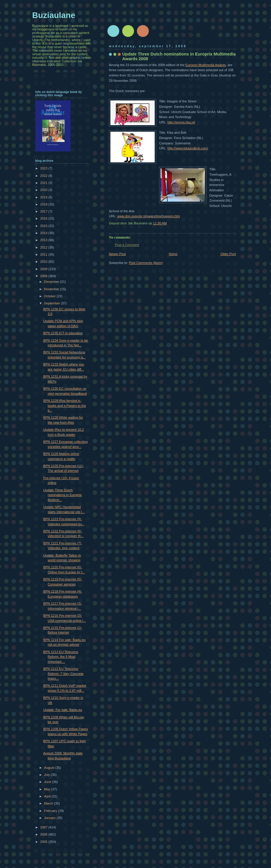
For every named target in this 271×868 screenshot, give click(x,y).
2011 (44, 254)
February (51, 811)
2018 (44, 204)
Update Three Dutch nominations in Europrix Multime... (63, 495)
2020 (44, 190)
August (49, 768)
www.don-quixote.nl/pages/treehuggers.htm (148, 216)
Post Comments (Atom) (146, 263)
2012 (44, 247)
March (49, 803)
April (48, 796)
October (50, 296)
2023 (44, 168)
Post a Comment (127, 245)
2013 (44, 240)
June (48, 782)
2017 (44, 211)
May (48, 789)
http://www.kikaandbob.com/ (188, 148)
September (52, 303)
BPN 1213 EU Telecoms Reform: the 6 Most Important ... (61, 657)
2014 (44, 233)
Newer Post (117, 254)
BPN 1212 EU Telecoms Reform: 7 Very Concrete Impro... (64, 674)
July (47, 775)
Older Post (228, 254)
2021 (44, 183)
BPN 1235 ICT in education (63, 333)
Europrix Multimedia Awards (206, 65)
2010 (44, 262)
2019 (44, 197)
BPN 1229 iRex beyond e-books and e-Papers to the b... (65, 406)
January (50, 818)
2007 (44, 827)
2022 (44, 176)
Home (173, 254)
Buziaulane (54, 15)
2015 (44, 226)
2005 (44, 842)
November (52, 289)
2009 (44, 269)
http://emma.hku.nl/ (181, 122)
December (52, 282)
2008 (44, 276)
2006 (44, 834)
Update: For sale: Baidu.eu (63, 710)
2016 (44, 218)
